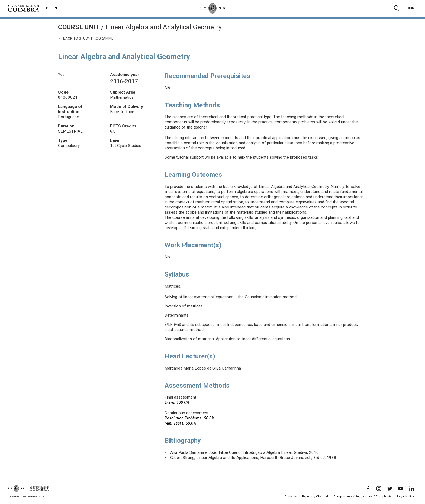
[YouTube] (401, 489)
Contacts (291, 497)
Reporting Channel (315, 497)
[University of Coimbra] (24, 8)
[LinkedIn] (411, 489)
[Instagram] (379, 489)
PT (48, 8)
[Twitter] (390, 489)
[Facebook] (368, 489)
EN (55, 8)
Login (410, 8)
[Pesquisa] (397, 8)
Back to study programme (86, 38)
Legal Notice (406, 497)
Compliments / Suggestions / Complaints (363, 497)
